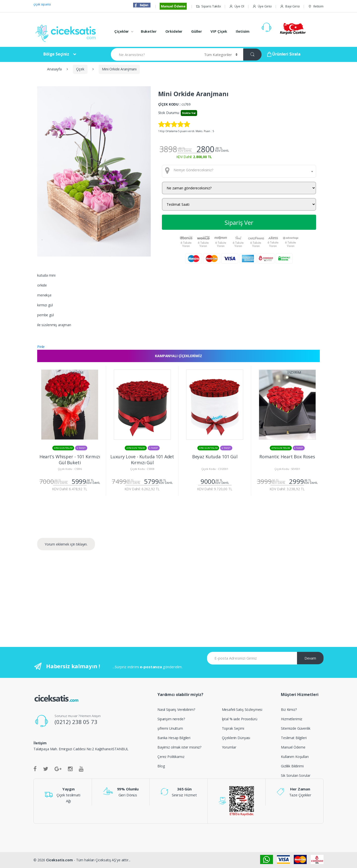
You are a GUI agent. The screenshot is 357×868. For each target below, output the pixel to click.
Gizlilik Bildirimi (292, 766)
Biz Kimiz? (289, 709)
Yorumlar (229, 747)
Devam (310, 658)
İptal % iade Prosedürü (240, 719)
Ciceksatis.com (59, 860)
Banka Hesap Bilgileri (174, 738)
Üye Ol (237, 6)
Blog (161, 766)
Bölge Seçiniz (56, 54)
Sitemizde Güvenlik (296, 728)
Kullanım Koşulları (295, 757)
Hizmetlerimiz (292, 719)
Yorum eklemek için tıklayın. (66, 544)
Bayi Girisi (290, 6)
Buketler (149, 31)
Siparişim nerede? (171, 719)
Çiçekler (122, 31)
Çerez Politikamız (171, 757)
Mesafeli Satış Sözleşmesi (242, 709)
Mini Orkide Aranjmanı (119, 69)
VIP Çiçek (219, 31)
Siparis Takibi (208, 6)
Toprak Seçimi (233, 728)
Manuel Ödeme (173, 6)
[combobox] (239, 171)
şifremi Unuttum (170, 728)
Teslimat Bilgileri (294, 738)
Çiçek (80, 69)
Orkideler (174, 31)
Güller (196, 31)
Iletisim (316, 6)
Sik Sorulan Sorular (296, 775)
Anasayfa (54, 69)
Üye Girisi (262, 6)
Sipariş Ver (239, 222)
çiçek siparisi (42, 4)
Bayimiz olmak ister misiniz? (179, 747)
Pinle (41, 347)
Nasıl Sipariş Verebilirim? (176, 709)
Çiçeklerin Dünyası (236, 738)
